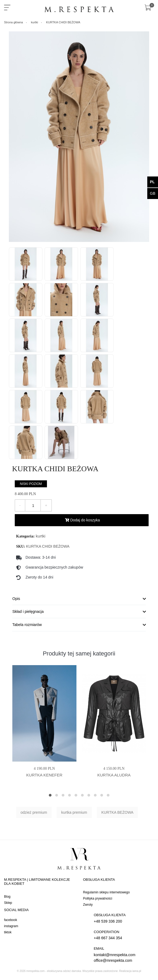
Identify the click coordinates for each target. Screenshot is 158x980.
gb (153, 193)
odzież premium (34, 812)
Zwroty (88, 905)
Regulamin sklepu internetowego (106, 892)
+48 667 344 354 (123, 935)
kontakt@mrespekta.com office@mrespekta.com (123, 954)
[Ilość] (33, 505)
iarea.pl (137, 971)
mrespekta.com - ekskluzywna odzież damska (54, 971)
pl (152, 182)
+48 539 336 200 (123, 918)
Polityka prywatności (98, 898)
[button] (50, 795)
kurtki (41, 536)
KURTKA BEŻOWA (117, 812)
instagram (11, 926)
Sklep (8, 903)
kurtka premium (74, 812)
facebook (11, 920)
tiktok (8, 932)
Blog (7, 897)
